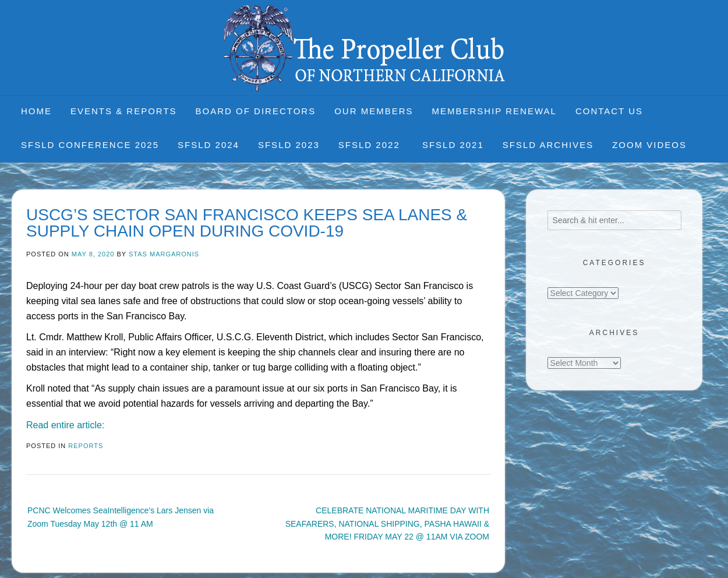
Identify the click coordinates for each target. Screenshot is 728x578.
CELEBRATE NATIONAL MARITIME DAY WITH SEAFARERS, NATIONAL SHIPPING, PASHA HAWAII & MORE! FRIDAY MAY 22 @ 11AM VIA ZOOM (387, 524)
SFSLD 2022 (371, 145)
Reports (86, 446)
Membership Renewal (494, 111)
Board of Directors (256, 111)
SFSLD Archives (548, 145)
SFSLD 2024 (208, 145)
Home (36, 111)
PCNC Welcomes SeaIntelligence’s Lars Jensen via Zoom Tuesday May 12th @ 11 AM (121, 517)
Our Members (374, 111)
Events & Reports (124, 111)
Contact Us (609, 111)
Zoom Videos (649, 145)
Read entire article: (65, 425)
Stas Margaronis (164, 254)
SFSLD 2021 (453, 145)
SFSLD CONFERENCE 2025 (90, 145)
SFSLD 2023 (289, 145)
